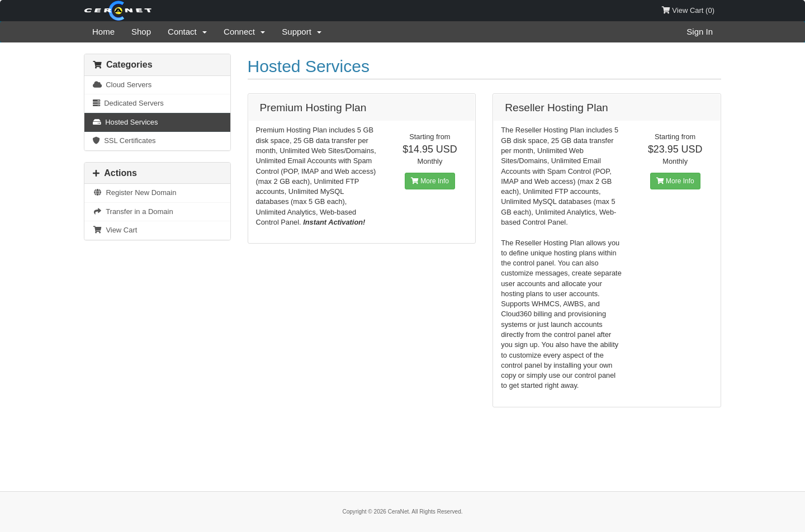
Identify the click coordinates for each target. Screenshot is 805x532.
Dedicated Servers (128, 103)
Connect (244, 32)
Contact (187, 32)
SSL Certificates (124, 141)
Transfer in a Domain (133, 212)
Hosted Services (126, 122)
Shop (141, 32)
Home (103, 32)
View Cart (115, 230)
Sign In (700, 32)
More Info (430, 181)
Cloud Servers (122, 85)
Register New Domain (134, 193)
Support (302, 32)
